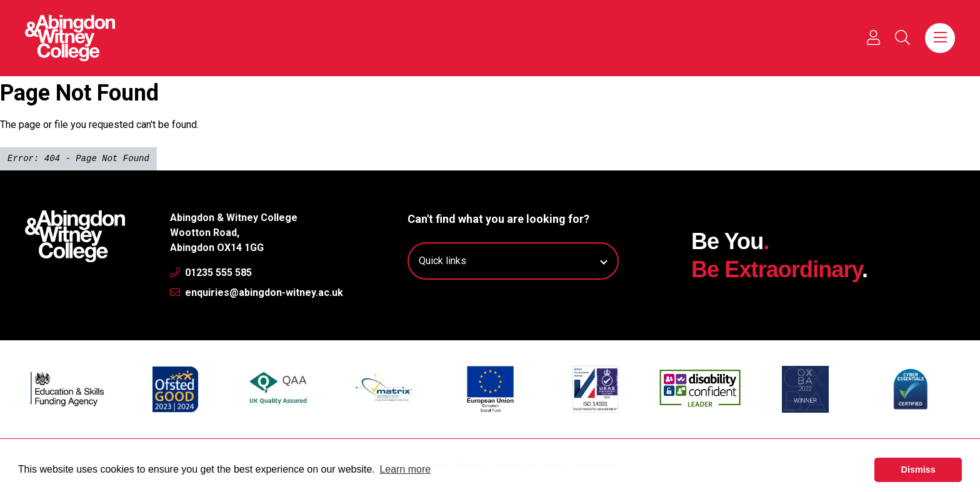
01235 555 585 (211, 273)
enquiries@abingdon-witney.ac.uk (257, 293)
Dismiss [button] (918, 470)
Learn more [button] (405, 469)
